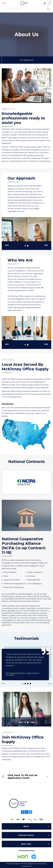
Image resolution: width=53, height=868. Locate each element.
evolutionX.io (26, 866)
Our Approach (26, 60)
